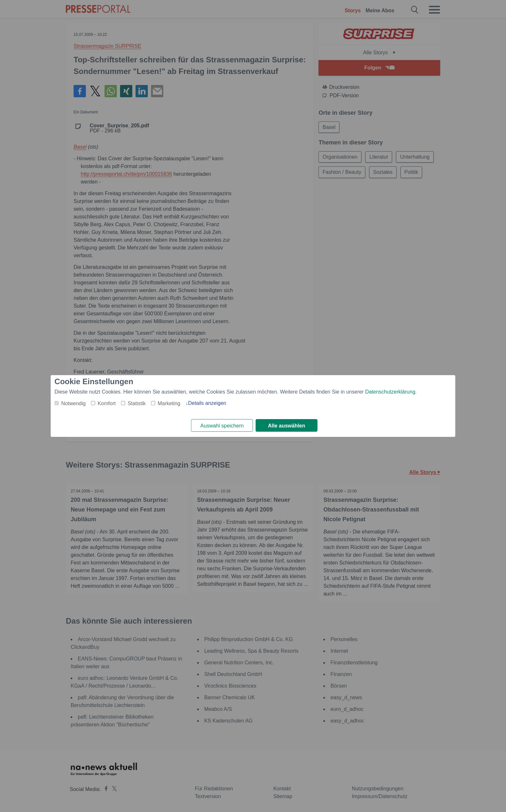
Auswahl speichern (222, 426)
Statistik (137, 403)
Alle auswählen (287, 426)
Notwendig (74, 403)
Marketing (169, 403)
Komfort (106, 403)
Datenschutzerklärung (390, 392)
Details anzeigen (207, 403)
